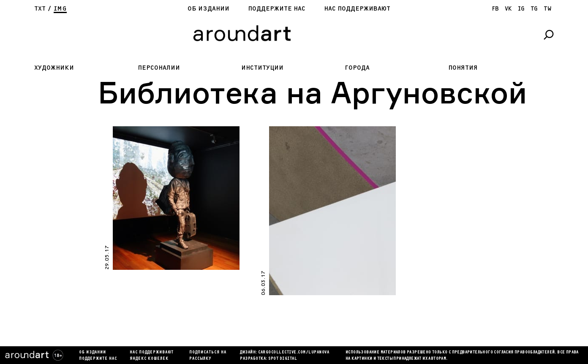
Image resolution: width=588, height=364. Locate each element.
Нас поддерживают (357, 9)
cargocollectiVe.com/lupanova (294, 353)
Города (357, 68)
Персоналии (159, 68)
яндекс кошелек (149, 359)
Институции (262, 68)
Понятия (463, 68)
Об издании (208, 9)
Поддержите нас (277, 9)
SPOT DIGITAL (283, 359)
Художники (54, 68)
